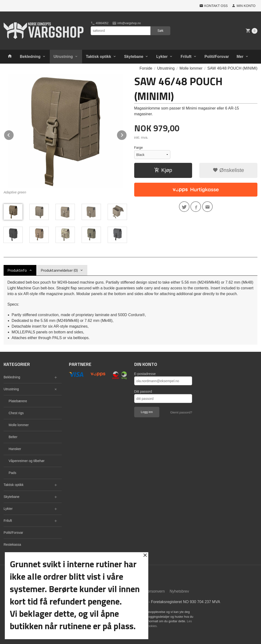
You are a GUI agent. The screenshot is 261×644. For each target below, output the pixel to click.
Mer (240, 57)
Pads (12, 473)
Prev (14, 134)
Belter (13, 437)
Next (127, 134)
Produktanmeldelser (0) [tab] (59, 270)
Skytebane (134, 57)
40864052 (100, 23)
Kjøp (163, 170)
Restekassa (12, 545)
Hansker (15, 449)
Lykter (162, 57)
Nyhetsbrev (179, 591)
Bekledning (30, 57)
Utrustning (63, 57)
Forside (146, 68)
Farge (139, 148)
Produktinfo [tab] (17, 270)
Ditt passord (143, 391)
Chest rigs (16, 413)
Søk (160, 31)
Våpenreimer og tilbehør (27, 461)
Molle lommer (19, 425)
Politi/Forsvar (217, 57)
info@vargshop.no (126, 23)
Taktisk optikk (99, 57)
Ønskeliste (228, 170)
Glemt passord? (181, 412)
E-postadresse (145, 374)
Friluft (186, 57)
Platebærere (18, 401)
